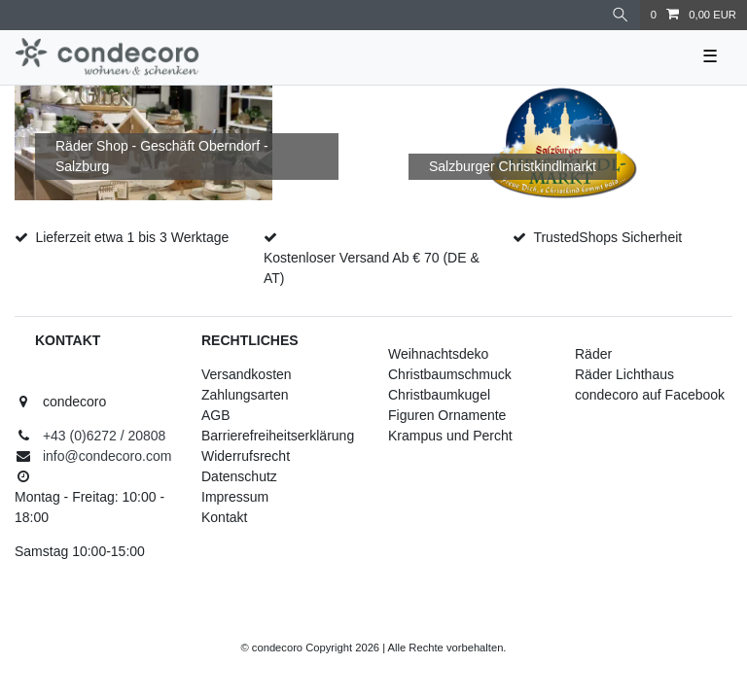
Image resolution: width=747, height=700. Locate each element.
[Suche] (621, 15)
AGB (216, 415)
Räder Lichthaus (624, 374)
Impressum (235, 497)
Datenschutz (239, 476)
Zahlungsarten (245, 395)
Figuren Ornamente (447, 415)
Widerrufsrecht (246, 456)
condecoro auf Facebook (650, 395)
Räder (593, 354)
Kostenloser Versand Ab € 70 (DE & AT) (372, 268)
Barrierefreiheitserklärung (278, 436)
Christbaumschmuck (450, 374)
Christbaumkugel (439, 395)
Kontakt (224, 517)
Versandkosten (247, 374)
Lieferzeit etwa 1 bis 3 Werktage (132, 237)
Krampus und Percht (450, 436)
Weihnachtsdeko (438, 354)
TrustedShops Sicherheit (607, 237)
